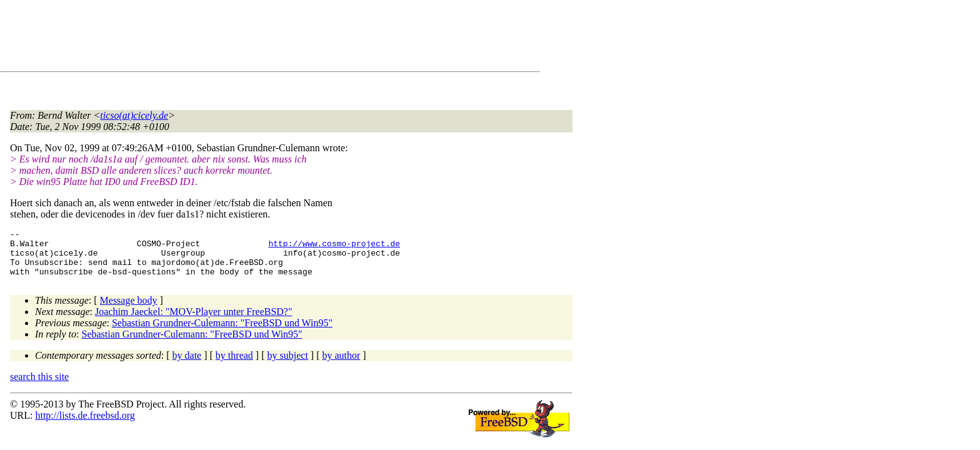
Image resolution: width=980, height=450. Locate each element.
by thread (234, 365)
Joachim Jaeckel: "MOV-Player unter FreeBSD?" (194, 321)
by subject (288, 365)
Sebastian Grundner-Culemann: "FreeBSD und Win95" (222, 332)
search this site (39, 386)
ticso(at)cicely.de (134, 115)
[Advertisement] (237, 38)
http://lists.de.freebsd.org (85, 425)
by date (187, 365)
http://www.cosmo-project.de (334, 247)
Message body (129, 310)
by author (341, 365)
